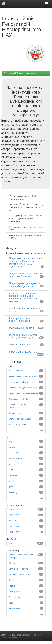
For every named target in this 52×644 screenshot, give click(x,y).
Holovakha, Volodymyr (18, 382)
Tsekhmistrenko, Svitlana (19, 399)
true (10, 543)
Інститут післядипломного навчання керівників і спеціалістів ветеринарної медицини (23, 297)
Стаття (12, 563)
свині (11, 470)
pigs (10, 464)
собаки (12, 447)
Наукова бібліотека (19, 345)
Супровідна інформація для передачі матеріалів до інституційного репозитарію (25, 219)
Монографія (14, 592)
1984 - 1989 (14, 532)
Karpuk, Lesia (15, 413)
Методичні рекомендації (19, 575)
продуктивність (15, 458)
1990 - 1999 (14, 526)
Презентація (14, 597)
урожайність (14, 475)
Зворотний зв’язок (9, 638)
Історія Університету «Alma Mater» (24, 310)
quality (11, 487)
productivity (14, 453)
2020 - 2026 (14, 509)
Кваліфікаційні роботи (21, 328)
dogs (11, 441)
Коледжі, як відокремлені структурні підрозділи (23, 336)
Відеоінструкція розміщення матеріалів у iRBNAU (26, 237)
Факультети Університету (23, 352)
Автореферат (15, 608)
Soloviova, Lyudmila (17, 424)
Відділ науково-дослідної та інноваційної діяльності (24, 285)
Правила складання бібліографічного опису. (25, 228)
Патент (12, 586)
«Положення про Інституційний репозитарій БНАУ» (22, 198)
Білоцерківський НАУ (31, 635)
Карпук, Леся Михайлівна (20, 419)
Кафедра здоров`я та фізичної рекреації (21, 320)
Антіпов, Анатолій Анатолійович (23, 376)
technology (13, 492)
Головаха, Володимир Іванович (23, 388)
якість (11, 481)
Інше (11, 603)
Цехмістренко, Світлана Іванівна (23, 393)
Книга (11, 580)
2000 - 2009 (14, 521)
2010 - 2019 (14, 515)
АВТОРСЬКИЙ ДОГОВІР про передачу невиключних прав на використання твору (26, 207)
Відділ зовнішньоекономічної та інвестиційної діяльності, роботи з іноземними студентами (25, 263)
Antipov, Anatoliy (16, 371)
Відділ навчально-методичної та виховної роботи (25, 275)
